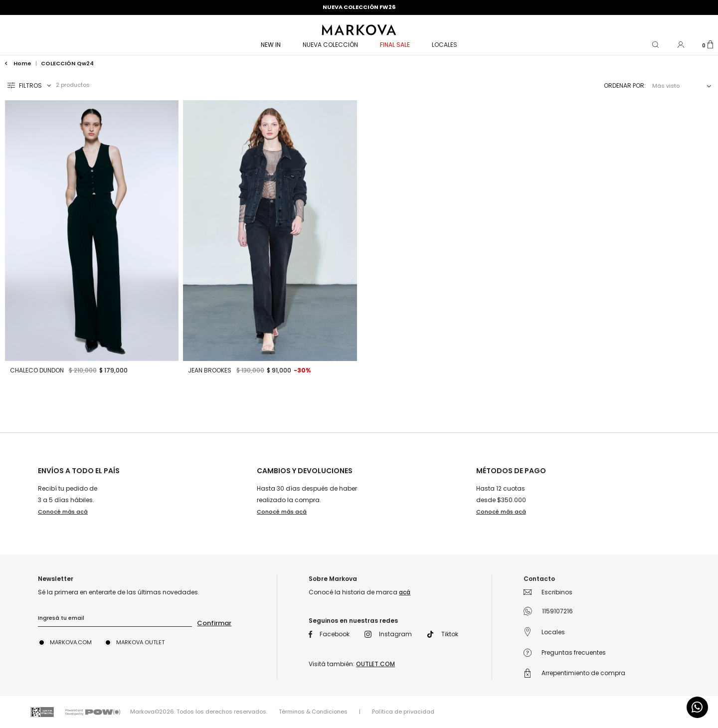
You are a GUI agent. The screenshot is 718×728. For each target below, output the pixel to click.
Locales (445, 45)
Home (19, 63)
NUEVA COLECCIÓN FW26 (359, 7)
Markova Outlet (140, 642)
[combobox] (680, 86)
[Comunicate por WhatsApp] (697, 707)
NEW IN (271, 45)
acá (405, 592)
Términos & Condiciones (313, 712)
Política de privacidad (403, 712)
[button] (656, 44)
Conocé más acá (63, 512)
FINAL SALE (395, 45)
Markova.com (71, 642)
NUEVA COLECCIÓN (330, 45)
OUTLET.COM (375, 664)
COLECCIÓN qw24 (67, 63)
